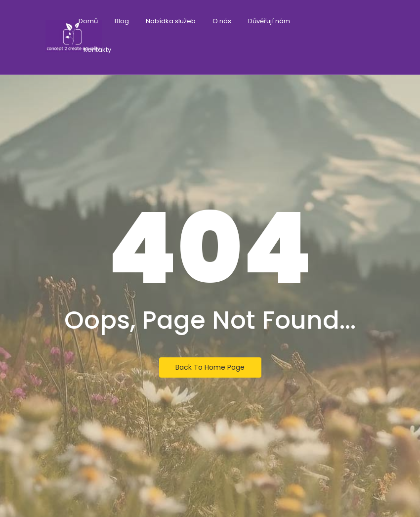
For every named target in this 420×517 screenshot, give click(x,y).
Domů (88, 21)
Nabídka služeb (171, 21)
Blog (122, 21)
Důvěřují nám (269, 21)
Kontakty (97, 50)
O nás (222, 21)
